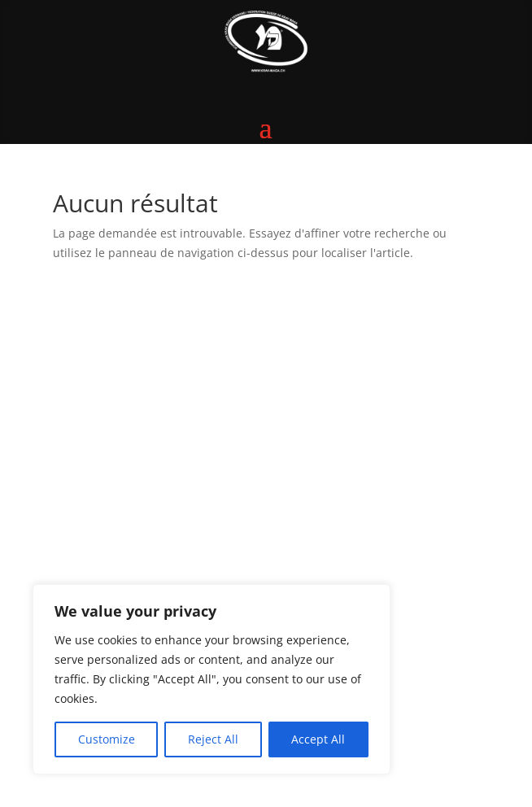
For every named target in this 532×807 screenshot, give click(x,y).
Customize (107, 739)
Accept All (318, 739)
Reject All (213, 739)
